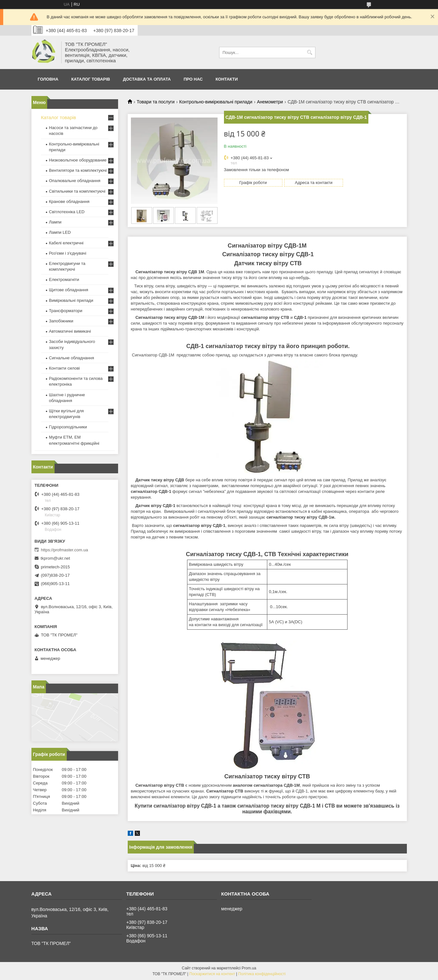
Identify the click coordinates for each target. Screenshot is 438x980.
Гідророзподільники (68, 427)
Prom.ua (249, 968)
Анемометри (270, 102)
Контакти (227, 79)
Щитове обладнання (69, 290)
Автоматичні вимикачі (70, 331)
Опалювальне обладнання (75, 181)
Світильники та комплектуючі (77, 191)
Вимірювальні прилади (71, 300)
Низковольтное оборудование (78, 160)
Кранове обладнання (69, 201)
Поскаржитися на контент (212, 974)
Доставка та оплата (147, 79)
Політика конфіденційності (262, 974)
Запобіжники (61, 321)
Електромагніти (64, 280)
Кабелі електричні (66, 243)
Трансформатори (66, 311)
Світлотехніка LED (67, 212)
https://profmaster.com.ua (65, 550)
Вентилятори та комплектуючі (78, 170)
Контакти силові (64, 368)
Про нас (193, 79)
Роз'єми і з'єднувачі (68, 253)
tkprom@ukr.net (56, 558)
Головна (48, 79)
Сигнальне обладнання (72, 358)
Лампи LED (60, 232)
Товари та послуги (156, 102)
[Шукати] (310, 52)
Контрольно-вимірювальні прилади (216, 102)
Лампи (55, 222)
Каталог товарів (91, 79)
